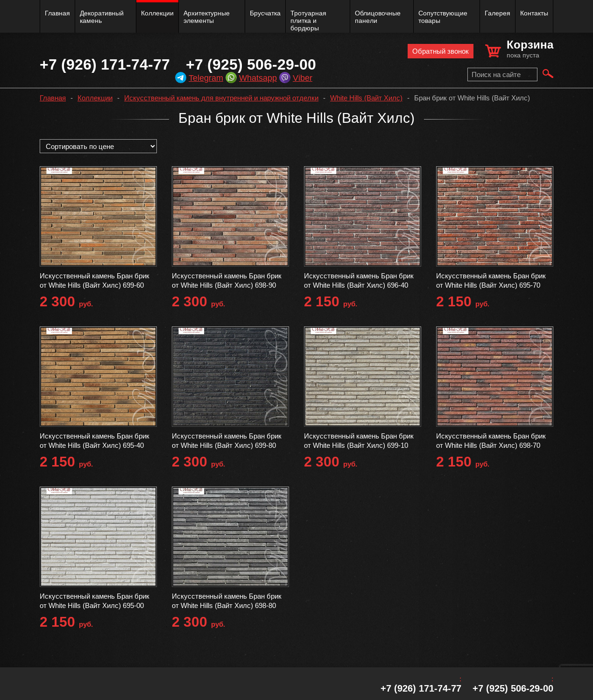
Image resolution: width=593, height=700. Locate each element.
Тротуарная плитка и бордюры (308, 21)
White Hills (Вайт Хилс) (366, 98)
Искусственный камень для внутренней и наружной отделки (221, 98)
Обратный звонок (441, 51)
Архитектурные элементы (207, 17)
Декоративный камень (102, 17)
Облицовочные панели (378, 17)
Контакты (534, 13)
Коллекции (157, 13)
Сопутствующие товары (443, 17)
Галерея (498, 13)
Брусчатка (265, 13)
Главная (57, 13)
